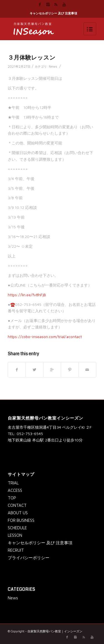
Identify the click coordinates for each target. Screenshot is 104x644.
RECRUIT (16, 550)
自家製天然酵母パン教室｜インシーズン (55, 631)
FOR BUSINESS (21, 520)
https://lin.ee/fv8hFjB (27, 295)
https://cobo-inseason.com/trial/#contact (45, 337)
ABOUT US (18, 513)
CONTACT (17, 505)
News (53, 66)
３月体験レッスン (32, 58)
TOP (12, 498)
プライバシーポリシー (29, 558)
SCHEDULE (17, 528)
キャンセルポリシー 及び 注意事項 (53, 13)
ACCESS (15, 490)
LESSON (15, 535)
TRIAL (13, 483)
